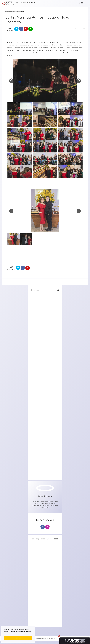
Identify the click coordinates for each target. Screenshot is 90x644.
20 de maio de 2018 (80, 29)
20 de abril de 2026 (47, 580)
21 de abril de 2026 (47, 571)
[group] (45, 314)
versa (72, 29)
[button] (4, 634)
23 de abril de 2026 (47, 561)
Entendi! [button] (18, 638)
